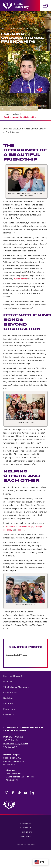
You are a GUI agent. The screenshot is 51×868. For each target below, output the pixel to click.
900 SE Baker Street (13, 740)
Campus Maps (10, 693)
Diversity (8, 682)
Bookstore (8, 698)
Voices (16, 114)
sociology (8, 530)
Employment (9, 709)
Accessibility (25, 823)
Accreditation (26, 828)
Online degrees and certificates (20, 777)
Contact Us (9, 715)
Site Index (8, 704)
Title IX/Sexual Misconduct (16, 687)
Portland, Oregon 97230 (14, 761)
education (10, 527)
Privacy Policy (26, 836)
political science (23, 527)
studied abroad (20, 279)
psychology (37, 527)
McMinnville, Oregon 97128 (16, 744)
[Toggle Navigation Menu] (46, 5)
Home (7, 114)
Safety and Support (13, 676)
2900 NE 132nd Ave (12, 758)
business (20, 530)
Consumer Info (26, 832)
